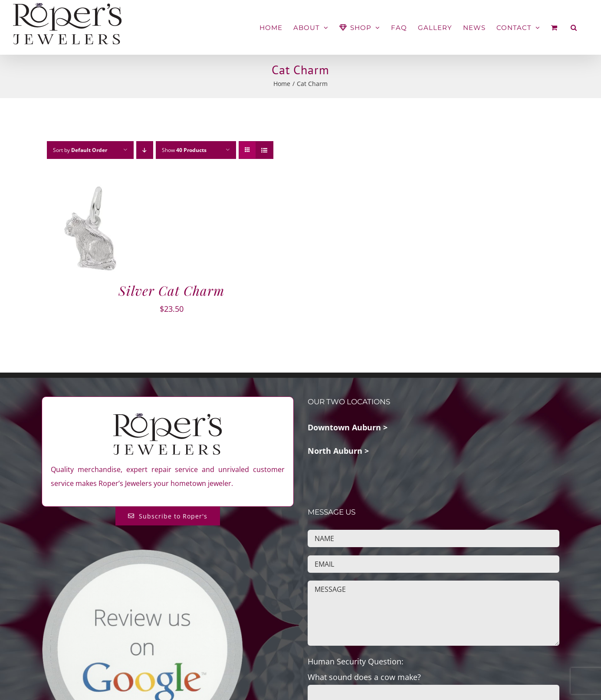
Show (184, 150)
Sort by (80, 150)
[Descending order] (145, 150)
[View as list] (264, 150)
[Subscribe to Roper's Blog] (168, 516)
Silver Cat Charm (171, 291)
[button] (574, 28)
